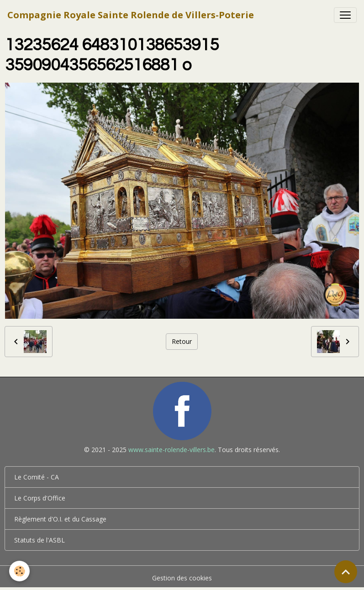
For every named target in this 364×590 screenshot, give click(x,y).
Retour (182, 341)
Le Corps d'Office (40, 498)
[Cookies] (19, 571)
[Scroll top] (346, 572)
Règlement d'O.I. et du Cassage (60, 519)
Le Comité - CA (37, 477)
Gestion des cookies (182, 578)
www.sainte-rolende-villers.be (171, 450)
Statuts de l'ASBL (40, 540)
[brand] (131, 15)
